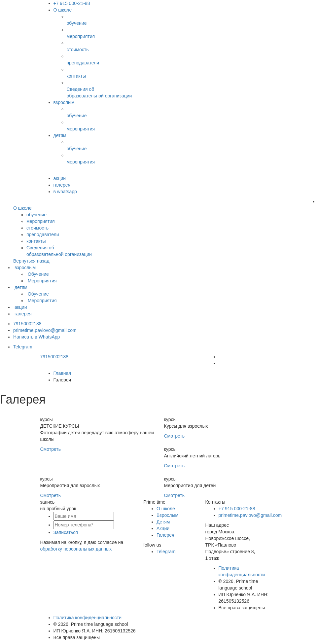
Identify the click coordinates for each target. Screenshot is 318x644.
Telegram (23, 347)
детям (60, 135)
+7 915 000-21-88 (72, 3)
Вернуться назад (31, 261)
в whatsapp (65, 192)
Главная (62, 373)
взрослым (64, 102)
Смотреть (51, 449)
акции (60, 178)
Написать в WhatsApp (36, 337)
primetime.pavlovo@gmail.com (45, 330)
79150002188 (27, 324)
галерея (62, 185)
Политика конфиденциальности (88, 618)
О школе (63, 10)
